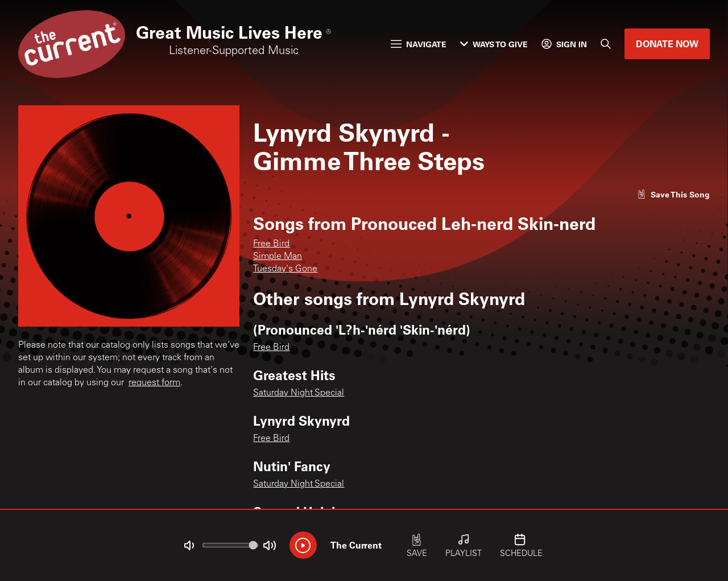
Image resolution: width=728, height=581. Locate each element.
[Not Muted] (189, 546)
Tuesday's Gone (285, 269)
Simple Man (278, 257)
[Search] (606, 44)
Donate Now (667, 44)
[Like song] (673, 194)
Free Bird (271, 244)
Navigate (419, 44)
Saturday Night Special (299, 393)
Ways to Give (494, 44)
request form (154, 383)
